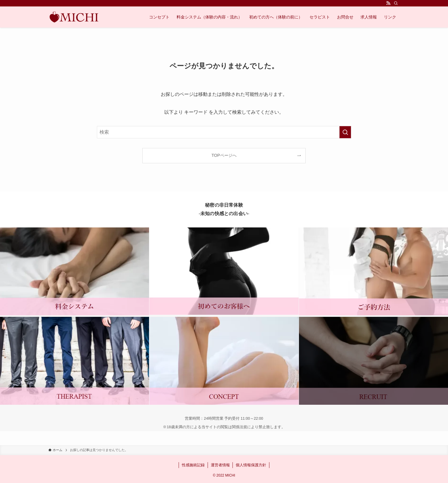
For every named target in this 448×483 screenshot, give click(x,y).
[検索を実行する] (345, 132)
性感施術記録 (193, 465)
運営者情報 (220, 465)
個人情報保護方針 (251, 465)
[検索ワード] (224, 132)
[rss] (388, 3)
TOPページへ (224, 155)
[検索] (396, 3)
